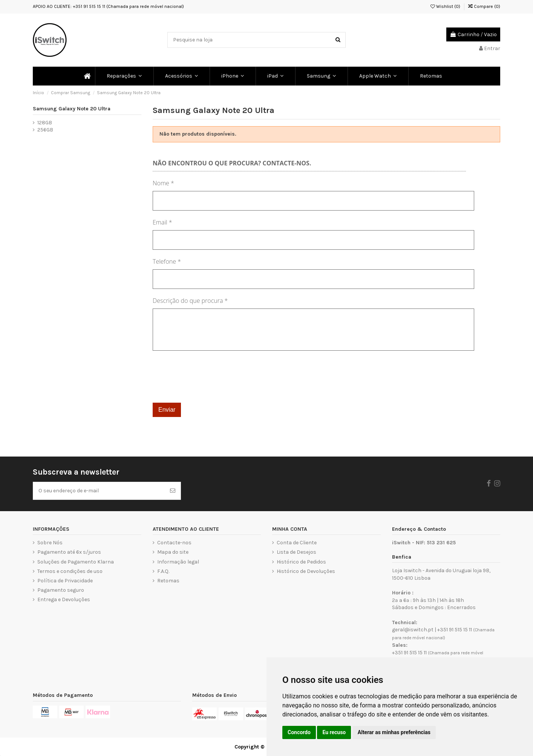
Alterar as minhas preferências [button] (394, 732)
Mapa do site (173, 552)
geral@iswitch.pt (413, 630)
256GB (45, 130)
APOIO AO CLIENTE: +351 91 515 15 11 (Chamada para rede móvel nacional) (108, 6)
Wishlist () (445, 6)
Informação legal (178, 562)
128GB (45, 123)
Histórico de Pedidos (301, 562)
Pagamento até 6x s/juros (69, 552)
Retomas (168, 581)
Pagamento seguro (61, 590)
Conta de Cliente (297, 543)
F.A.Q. (163, 571)
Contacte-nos (174, 543)
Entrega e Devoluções (64, 599)
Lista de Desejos (296, 552)
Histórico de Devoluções (306, 571)
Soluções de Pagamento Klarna (76, 562)
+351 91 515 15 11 (455, 630)
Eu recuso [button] (334, 732)
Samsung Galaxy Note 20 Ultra (72, 109)
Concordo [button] (299, 732)
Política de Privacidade (65, 581)
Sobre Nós (50, 543)
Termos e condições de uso (70, 571)
